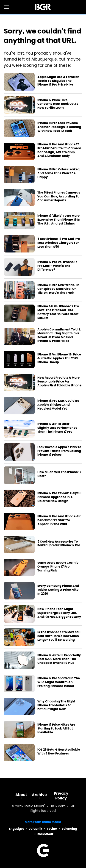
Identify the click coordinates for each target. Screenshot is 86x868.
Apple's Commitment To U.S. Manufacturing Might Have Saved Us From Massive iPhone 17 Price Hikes (59, 335)
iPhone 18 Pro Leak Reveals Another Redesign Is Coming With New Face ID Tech (59, 127)
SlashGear (45, 834)
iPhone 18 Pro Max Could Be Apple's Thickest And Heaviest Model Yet (58, 405)
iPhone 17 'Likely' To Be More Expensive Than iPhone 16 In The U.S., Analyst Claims (59, 220)
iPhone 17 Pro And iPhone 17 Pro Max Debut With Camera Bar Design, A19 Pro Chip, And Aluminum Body (59, 150)
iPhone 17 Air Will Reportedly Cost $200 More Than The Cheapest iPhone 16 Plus (59, 659)
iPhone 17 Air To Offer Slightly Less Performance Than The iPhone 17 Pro (57, 428)
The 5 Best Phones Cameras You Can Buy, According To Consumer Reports (59, 197)
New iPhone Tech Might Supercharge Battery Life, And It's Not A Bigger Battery (59, 613)
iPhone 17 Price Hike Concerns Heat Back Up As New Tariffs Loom (58, 104)
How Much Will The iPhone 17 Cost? (59, 474)
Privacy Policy (61, 796)
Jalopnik (35, 829)
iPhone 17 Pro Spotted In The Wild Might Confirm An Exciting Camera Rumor (59, 682)
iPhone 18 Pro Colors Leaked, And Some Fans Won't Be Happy (59, 173)
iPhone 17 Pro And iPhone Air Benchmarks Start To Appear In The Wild (59, 520)
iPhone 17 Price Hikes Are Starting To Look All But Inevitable (56, 729)
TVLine (52, 829)
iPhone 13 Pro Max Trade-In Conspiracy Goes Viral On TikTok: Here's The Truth (58, 289)
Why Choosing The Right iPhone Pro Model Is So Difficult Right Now (56, 705)
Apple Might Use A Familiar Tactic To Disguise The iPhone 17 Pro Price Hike (58, 81)
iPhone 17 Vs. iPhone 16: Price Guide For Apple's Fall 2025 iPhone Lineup (59, 358)
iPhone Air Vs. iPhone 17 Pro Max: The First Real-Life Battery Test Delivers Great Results (58, 312)
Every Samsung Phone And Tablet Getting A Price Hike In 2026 (58, 590)
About (21, 795)
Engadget (16, 829)
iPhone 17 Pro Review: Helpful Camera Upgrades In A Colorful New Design (59, 497)
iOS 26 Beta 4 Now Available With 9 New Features (59, 752)
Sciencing (69, 829)
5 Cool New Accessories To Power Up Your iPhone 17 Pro (59, 544)
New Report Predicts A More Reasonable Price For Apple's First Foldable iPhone (59, 382)
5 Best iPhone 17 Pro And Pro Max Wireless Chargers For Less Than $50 (59, 243)
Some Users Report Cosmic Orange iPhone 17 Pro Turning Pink (58, 567)
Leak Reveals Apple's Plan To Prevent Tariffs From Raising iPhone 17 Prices (59, 451)
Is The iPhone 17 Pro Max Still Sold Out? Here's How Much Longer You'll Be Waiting (59, 636)
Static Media (34, 806)
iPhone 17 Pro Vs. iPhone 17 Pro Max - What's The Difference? (57, 266)
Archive (39, 795)
